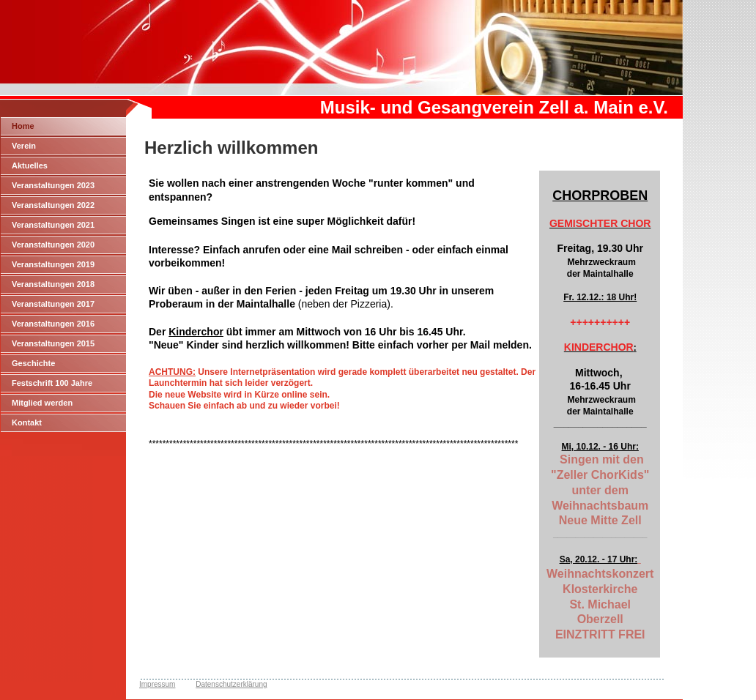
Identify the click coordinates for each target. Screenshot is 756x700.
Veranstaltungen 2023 (53, 185)
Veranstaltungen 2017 (53, 304)
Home (23, 126)
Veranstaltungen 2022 (53, 205)
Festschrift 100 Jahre (52, 383)
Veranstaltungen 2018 (53, 284)
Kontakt (27, 422)
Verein (24, 146)
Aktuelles (30, 165)
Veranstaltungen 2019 (53, 264)
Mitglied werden (42, 403)
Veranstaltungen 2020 (53, 245)
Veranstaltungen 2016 (53, 324)
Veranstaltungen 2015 (53, 343)
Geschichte (33, 363)
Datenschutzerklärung (231, 684)
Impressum (157, 684)
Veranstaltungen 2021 (53, 225)
